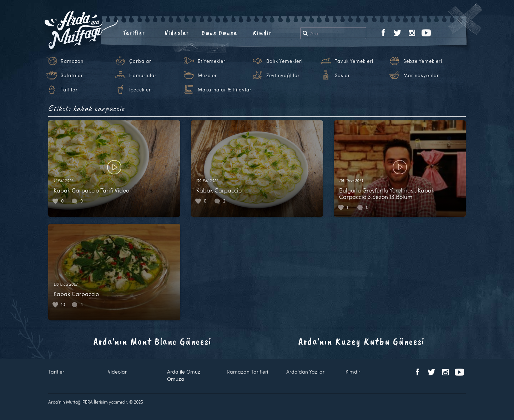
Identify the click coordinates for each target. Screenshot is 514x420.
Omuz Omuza (220, 33)
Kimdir (263, 33)
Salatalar (72, 75)
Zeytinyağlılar (283, 75)
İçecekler (140, 90)
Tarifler (134, 33)
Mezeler (207, 75)
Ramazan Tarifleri (247, 372)
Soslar (342, 75)
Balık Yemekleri (284, 61)
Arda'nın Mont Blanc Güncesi (153, 341)
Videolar (177, 33)
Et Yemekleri (212, 61)
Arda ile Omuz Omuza (184, 375)
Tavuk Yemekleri (354, 61)
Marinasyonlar (421, 75)
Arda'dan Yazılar (305, 372)
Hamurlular (143, 75)
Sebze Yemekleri (423, 61)
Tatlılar (69, 90)
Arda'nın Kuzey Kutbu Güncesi (362, 341)
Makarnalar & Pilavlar (225, 90)
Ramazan (72, 61)
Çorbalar (140, 61)
